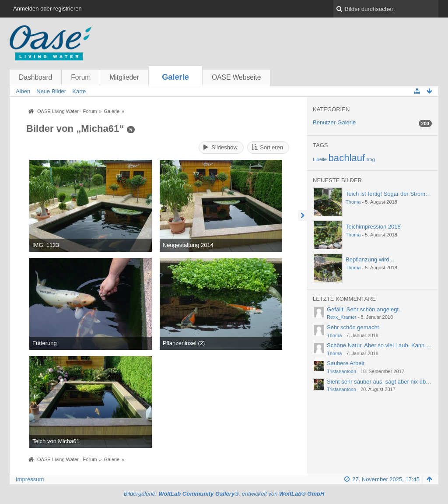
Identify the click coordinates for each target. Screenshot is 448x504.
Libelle (320, 159)
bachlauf (347, 158)
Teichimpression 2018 (373, 227)
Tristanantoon (341, 371)
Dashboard (35, 77)
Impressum (30, 479)
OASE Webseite (236, 77)
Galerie (175, 77)
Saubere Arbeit (346, 363)
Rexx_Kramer (342, 317)
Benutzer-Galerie (334, 122)
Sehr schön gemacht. (354, 327)
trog (371, 159)
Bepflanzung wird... (370, 259)
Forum (81, 77)
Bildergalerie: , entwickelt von (224, 494)
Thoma (353, 202)
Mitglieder (124, 77)
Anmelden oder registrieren (47, 9)
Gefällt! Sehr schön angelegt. (364, 309)
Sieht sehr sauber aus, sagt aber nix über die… (386, 382)
